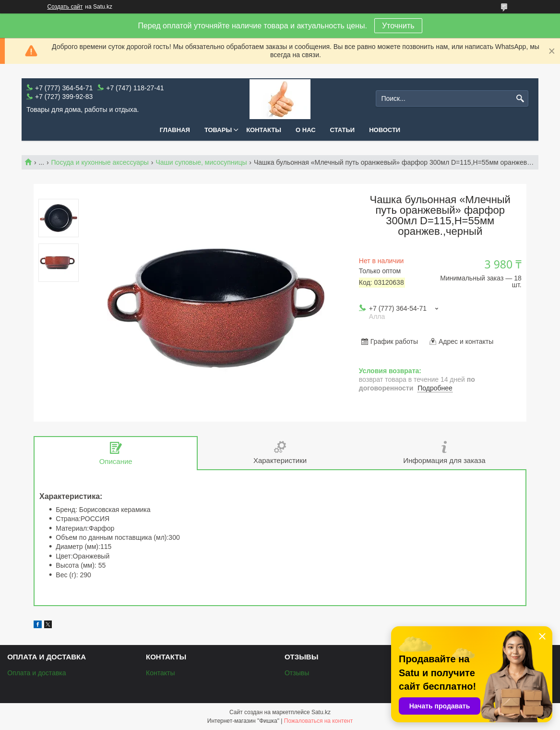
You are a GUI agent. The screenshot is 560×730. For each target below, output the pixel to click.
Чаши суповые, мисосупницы (201, 162)
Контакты (264, 130)
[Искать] (520, 99)
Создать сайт (65, 7)
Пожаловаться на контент (318, 721)
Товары (218, 130)
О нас (306, 130)
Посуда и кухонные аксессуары (100, 162)
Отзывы (297, 673)
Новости (385, 130)
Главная (175, 130)
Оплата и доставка (36, 673)
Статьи (343, 130)
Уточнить (398, 26)
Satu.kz (321, 712)
